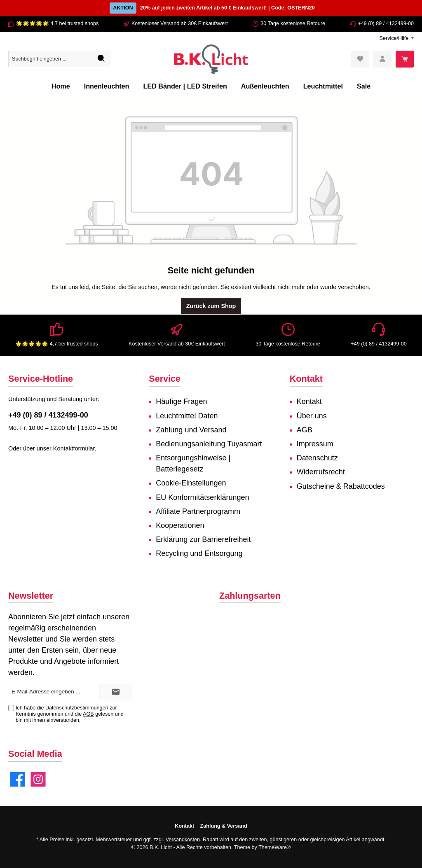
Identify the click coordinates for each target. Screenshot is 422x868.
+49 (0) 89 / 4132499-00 (386, 23)
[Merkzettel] (360, 59)
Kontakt (309, 401)
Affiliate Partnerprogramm (198, 511)
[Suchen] (102, 59)
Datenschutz (317, 458)
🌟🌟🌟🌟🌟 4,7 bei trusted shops (57, 23)
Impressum (315, 444)
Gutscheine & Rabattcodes (341, 486)
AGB (305, 430)
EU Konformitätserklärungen (202, 497)
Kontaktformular (74, 448)
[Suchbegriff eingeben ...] (50, 59)
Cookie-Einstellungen (191, 483)
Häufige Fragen (181, 401)
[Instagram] (38, 779)
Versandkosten (183, 840)
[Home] (61, 86)
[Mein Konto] (382, 59)
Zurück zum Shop (211, 306)
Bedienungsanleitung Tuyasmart (209, 444)
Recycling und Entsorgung (199, 553)
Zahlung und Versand (191, 430)
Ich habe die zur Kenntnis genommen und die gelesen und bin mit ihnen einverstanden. (70, 714)
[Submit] (116, 692)
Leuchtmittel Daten (187, 416)
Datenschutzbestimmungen (77, 708)
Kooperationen (180, 525)
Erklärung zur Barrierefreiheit (203, 539)
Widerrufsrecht (321, 472)
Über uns (312, 416)
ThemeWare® (274, 847)
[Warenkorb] (405, 59)
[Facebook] (18, 779)
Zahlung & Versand (224, 826)
